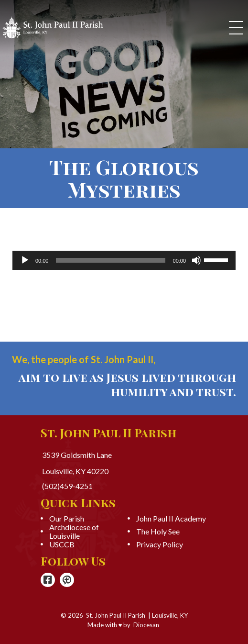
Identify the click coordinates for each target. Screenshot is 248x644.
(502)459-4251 (67, 486)
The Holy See (158, 532)
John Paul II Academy (171, 519)
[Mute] (196, 260)
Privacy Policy (160, 544)
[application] (124, 260)
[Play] (25, 260)
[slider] (110, 260)
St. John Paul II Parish (116, 615)
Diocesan (146, 625)
